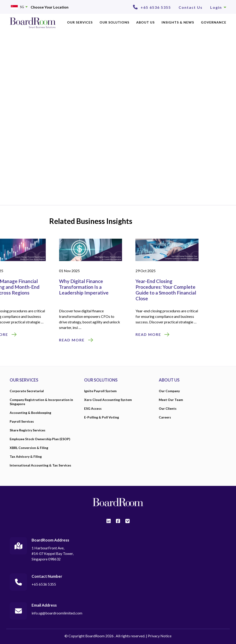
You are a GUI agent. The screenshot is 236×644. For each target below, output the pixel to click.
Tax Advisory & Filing (26, 456)
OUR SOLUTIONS (114, 22)
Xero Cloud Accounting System (108, 400)
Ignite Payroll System (100, 391)
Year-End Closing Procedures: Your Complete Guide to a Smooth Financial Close (78, 290)
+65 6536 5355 (156, 7)
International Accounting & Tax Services (40, 465)
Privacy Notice (160, 636)
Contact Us (191, 7)
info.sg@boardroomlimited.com (57, 613)
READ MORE (60, 334)
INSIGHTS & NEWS (178, 22)
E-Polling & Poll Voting (102, 417)
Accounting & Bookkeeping (30, 413)
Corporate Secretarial (27, 391)
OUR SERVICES (80, 22)
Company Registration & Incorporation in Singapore (41, 402)
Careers (165, 417)
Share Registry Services (28, 430)
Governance (214, 22)
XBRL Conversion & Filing (29, 448)
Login (218, 7)
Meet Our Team (171, 400)
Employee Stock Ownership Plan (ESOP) (40, 439)
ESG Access (93, 408)
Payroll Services (22, 421)
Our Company (169, 391)
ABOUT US (145, 22)
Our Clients (168, 408)
